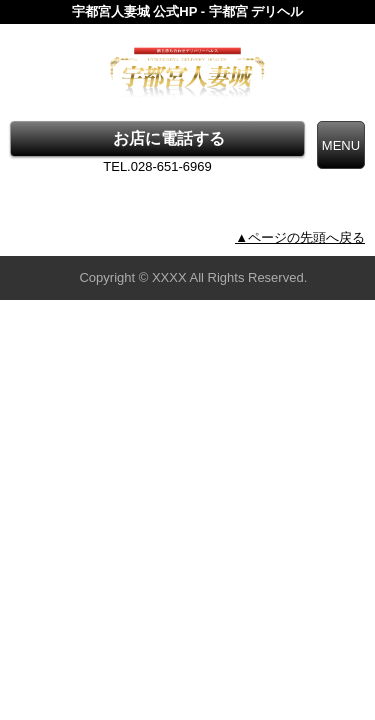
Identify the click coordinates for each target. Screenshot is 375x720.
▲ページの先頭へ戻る (300, 237)
